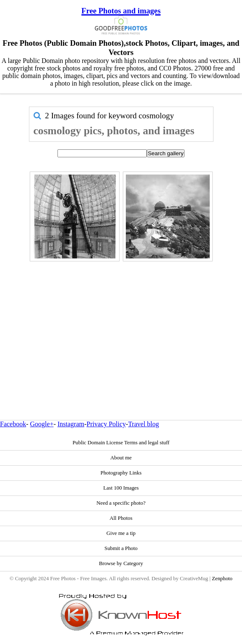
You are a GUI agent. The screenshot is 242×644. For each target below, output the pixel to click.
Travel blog (143, 424)
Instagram (71, 424)
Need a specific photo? (121, 503)
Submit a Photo (121, 548)
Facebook (13, 424)
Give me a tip (121, 533)
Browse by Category (121, 563)
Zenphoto (222, 579)
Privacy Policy (106, 424)
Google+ (42, 424)
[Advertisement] (121, 323)
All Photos (121, 518)
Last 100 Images (121, 488)
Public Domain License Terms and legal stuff (121, 443)
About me (121, 458)
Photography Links (121, 473)
